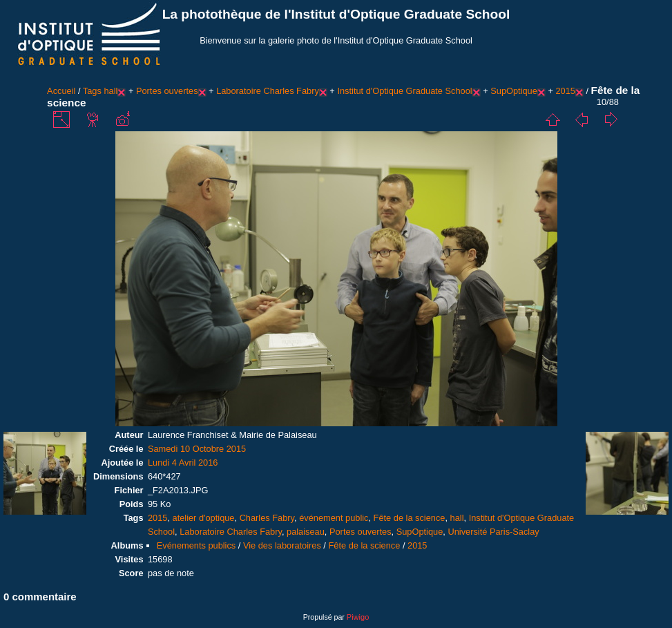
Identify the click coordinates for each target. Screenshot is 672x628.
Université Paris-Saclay (493, 532)
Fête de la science (410, 518)
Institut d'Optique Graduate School (404, 91)
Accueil (61, 91)
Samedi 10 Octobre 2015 (197, 449)
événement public (334, 518)
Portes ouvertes (167, 91)
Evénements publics (196, 545)
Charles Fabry (267, 518)
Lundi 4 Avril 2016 (183, 463)
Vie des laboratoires (282, 545)
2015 (565, 91)
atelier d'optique (204, 518)
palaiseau (306, 532)
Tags (92, 91)
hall (111, 91)
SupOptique (514, 91)
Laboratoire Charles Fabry (268, 91)
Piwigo (358, 617)
